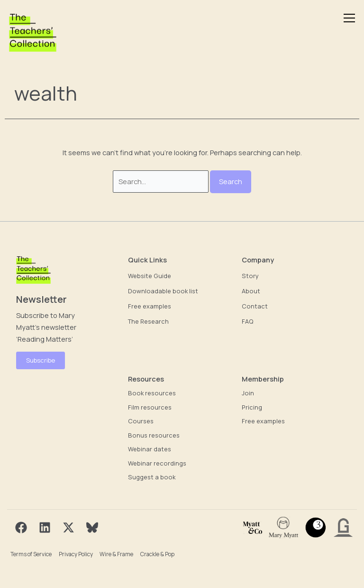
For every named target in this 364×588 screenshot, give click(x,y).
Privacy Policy (76, 554)
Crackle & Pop (157, 554)
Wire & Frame (116, 554)
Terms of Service (31, 554)
